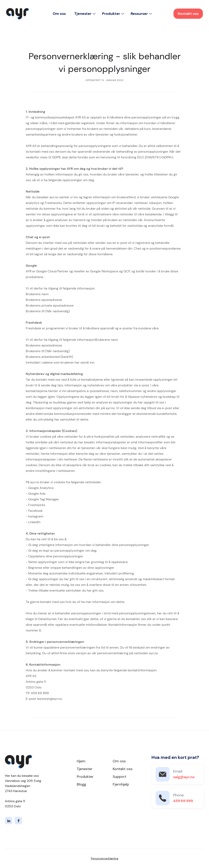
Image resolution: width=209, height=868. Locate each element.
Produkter (85, 777)
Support (120, 777)
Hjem (81, 761)
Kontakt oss (188, 14)
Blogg (81, 784)
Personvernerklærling (105, 858)
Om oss (59, 14)
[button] (85, 14)
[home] (17, 14)
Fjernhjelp (121, 784)
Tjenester (85, 769)
